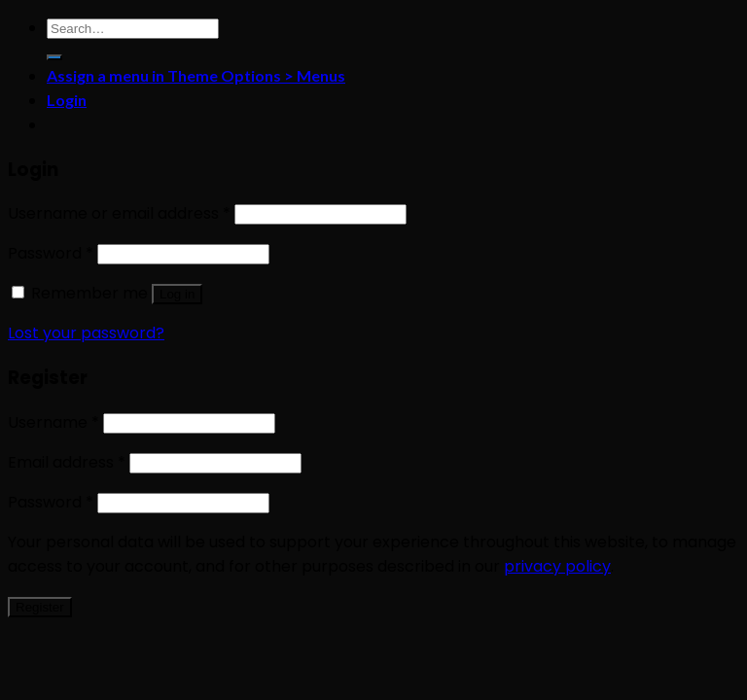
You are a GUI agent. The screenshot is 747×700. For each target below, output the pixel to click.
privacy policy (557, 566)
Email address (67, 462)
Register (40, 607)
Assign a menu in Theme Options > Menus (196, 75)
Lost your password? (86, 333)
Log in (177, 294)
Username (53, 422)
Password (51, 253)
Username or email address (119, 213)
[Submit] (54, 57)
